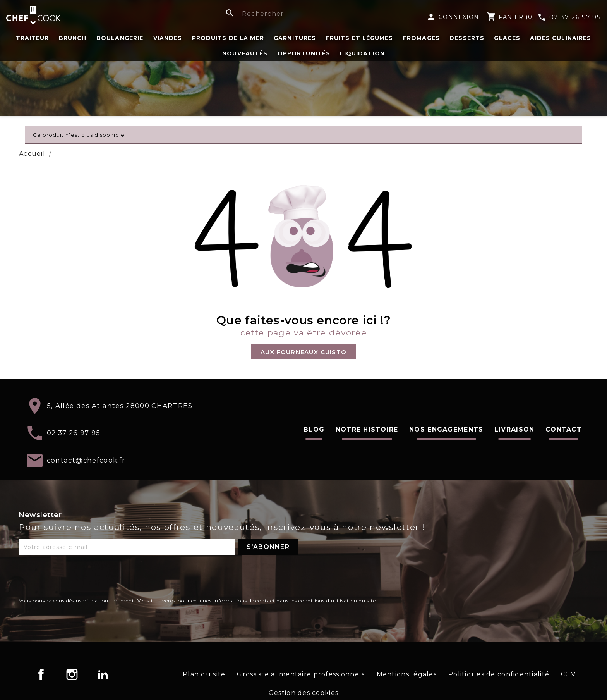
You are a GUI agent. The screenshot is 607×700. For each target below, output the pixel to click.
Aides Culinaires (561, 38)
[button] (303, 352)
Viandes (168, 38)
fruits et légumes (360, 38)
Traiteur (33, 38)
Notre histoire (367, 429)
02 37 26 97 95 (569, 18)
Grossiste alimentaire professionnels (301, 674)
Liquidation (362, 53)
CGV (568, 674)
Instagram (72, 674)
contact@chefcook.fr (86, 460)
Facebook (41, 674)
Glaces (507, 38)
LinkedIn (103, 674)
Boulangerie (120, 38)
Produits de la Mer (228, 38)
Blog (314, 429)
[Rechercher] (278, 14)
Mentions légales (407, 674)
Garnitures (295, 38)
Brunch (73, 38)
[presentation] (78, 578)
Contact (564, 429)
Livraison (514, 429)
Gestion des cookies (303, 693)
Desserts (467, 38)
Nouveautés (245, 53)
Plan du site (204, 674)
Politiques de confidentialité (499, 674)
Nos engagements (446, 429)
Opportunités (304, 53)
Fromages (421, 38)
